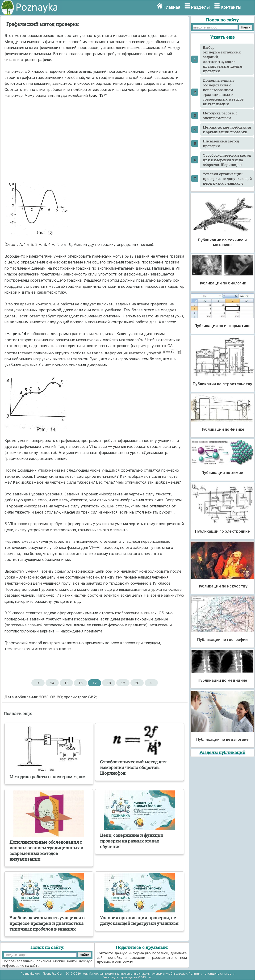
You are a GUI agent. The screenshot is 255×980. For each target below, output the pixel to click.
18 (109, 683)
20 (137, 683)
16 (81, 683)
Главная (172, 7)
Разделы (200, 7)
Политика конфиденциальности (212, 974)
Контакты (231, 7)
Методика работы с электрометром (220, 115)
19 (123, 683)
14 (52, 683)
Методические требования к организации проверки (227, 130)
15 (66, 683)
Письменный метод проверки (221, 143)
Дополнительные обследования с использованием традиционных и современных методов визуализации (223, 92)
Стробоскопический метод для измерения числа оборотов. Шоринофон (227, 160)
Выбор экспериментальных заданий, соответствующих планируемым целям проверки (223, 59)
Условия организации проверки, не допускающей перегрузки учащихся (227, 178)
